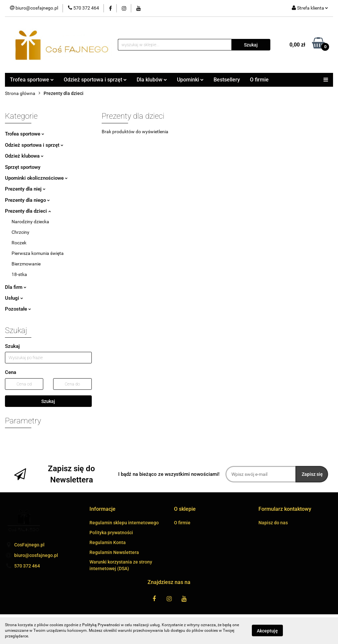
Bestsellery (227, 80)
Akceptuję (267, 631)
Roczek (19, 243)
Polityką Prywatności (101, 625)
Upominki (190, 80)
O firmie (259, 80)
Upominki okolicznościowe (36, 178)
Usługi (14, 298)
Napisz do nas (273, 523)
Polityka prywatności (111, 533)
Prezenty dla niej (25, 189)
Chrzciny (20, 232)
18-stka (19, 274)
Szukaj (48, 401)
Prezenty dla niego (27, 200)
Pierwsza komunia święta (38, 253)
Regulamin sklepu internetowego (124, 523)
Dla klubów (152, 80)
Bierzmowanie (26, 264)
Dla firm (16, 287)
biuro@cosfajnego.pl (36, 555)
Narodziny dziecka (30, 222)
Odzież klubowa (24, 156)
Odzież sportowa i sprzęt (95, 80)
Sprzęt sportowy (23, 167)
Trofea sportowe (32, 80)
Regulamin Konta (108, 542)
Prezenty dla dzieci (28, 211)
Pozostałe (18, 309)
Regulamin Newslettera (114, 552)
